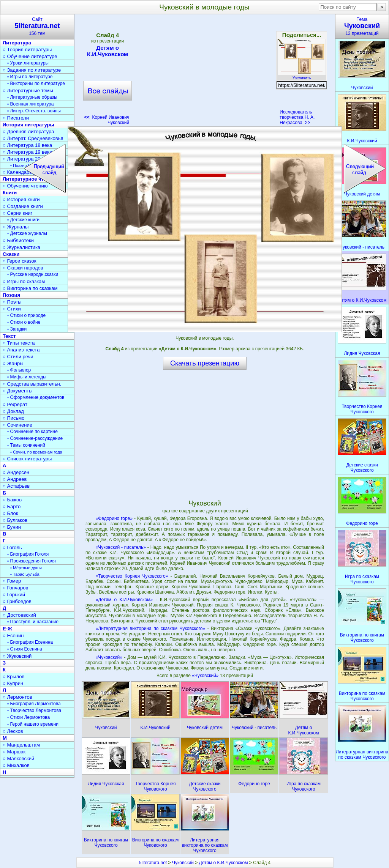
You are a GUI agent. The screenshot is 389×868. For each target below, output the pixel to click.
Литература (17, 43)
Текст (9, 336)
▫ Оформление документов (36, 397)
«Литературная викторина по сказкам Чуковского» (151, 629)
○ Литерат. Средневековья (33, 138)
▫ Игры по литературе (30, 77)
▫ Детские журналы (27, 233)
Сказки (11, 254)
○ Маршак (14, 752)
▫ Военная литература (30, 104)
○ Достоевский (19, 615)
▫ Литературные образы (32, 97)
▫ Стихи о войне (24, 322)
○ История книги (21, 199)
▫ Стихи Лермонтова (28, 717)
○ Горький (14, 595)
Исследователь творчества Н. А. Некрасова (297, 117)
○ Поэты (12, 302)
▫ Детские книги (23, 220)
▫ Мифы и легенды (27, 377)
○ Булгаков (15, 520)
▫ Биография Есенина (30, 642)
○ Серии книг (17, 213)
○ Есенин (13, 636)
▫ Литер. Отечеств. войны (34, 111)
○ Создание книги (23, 206)
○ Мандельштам (21, 745)
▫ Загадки (17, 329)
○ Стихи (12, 309)
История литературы (28, 125)
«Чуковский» (109, 657)
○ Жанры (13, 363)
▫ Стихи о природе (26, 315)
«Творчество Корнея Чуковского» (132, 576)
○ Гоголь (12, 547)
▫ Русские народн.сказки (33, 274)
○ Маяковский (18, 759)
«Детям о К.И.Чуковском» (124, 600)
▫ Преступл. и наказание (33, 622)
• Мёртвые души (26, 568)
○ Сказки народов (23, 268)
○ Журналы (16, 227)
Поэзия (11, 295)
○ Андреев (15, 479)
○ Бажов (12, 500)
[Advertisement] (204, 72)
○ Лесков (13, 731)
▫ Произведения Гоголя (32, 561)
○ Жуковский (17, 656)
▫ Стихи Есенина (25, 649)
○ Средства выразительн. (32, 384)
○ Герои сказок (20, 261)
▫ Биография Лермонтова (34, 704)
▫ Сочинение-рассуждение (35, 438)
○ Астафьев (16, 486)
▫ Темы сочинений (26, 445)
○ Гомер (12, 581)
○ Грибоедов (17, 601)
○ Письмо (14, 418)
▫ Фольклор (19, 370)
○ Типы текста (19, 343)
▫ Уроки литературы (28, 63)
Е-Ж (7, 629)
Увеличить (302, 76)
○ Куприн (13, 683)
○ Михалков (16, 765)
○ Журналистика (21, 247)
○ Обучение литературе (30, 56)
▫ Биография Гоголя (28, 554)
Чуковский (183, 863)
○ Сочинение (17, 425)
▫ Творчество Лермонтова (34, 710)
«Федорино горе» (114, 518)
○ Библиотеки (18, 240)
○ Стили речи (18, 357)
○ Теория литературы (27, 50)
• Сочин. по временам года (36, 452)
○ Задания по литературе (32, 70)
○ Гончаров (15, 588)
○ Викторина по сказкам (30, 288)
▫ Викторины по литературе (36, 83)
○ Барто (12, 506)
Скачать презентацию (205, 363)
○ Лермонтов (17, 697)
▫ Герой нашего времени (33, 724)
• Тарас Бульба (25, 574)
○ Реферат (15, 404)
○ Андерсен (16, 472)
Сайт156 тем (37, 26)
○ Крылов (13, 677)
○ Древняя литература (28, 132)
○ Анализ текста (21, 350)
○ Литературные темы (28, 91)
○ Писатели (16, 118)
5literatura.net (153, 863)
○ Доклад (13, 411)
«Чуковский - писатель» (121, 547)
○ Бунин (12, 527)
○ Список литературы (27, 459)
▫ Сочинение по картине (32, 432)
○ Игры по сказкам (24, 281)
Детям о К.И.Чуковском (108, 51)
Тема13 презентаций (362, 26)
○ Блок (10, 513)
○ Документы (17, 391)
